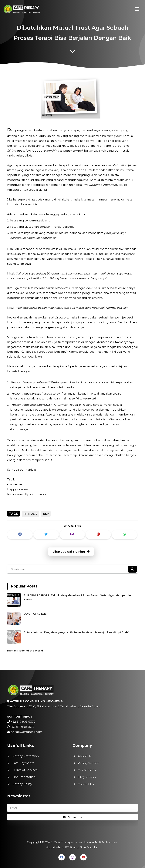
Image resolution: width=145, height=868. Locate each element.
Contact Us (86, 784)
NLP (46, 514)
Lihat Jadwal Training (71, 552)
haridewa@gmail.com (26, 732)
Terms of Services (26, 770)
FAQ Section (87, 777)
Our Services (87, 770)
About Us (85, 756)
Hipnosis (30, 514)
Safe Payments (24, 763)
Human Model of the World (30, 647)
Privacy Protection (26, 756)
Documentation (25, 776)
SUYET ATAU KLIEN (41, 614)
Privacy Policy (23, 783)
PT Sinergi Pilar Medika (81, 847)
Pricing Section (88, 763)
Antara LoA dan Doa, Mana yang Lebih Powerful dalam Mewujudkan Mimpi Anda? (77, 630)
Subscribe (72, 817)
